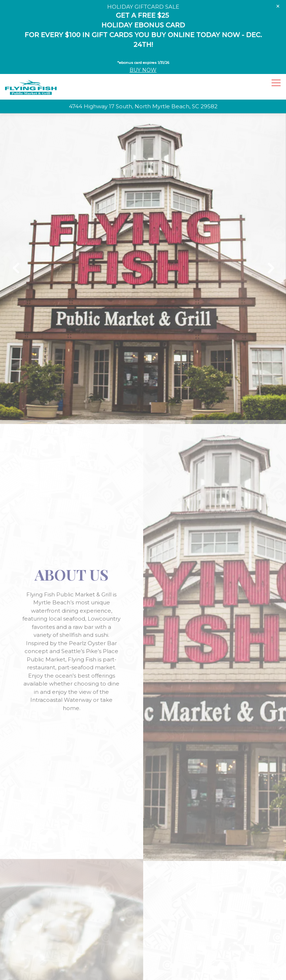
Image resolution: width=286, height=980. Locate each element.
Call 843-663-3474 (143, 948)
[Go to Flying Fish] (143, 88)
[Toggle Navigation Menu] (276, 64)
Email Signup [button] (143, 961)
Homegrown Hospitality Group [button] (143, 974)
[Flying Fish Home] (31, 69)
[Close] (278, 6)
